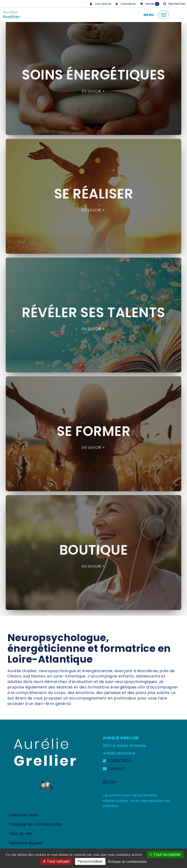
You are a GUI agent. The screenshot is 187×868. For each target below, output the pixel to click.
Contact (116, 769)
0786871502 (119, 761)
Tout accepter (165, 854)
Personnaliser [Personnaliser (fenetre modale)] (90, 861)
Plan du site (21, 834)
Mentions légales (26, 843)
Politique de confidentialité (36, 824)
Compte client (24, 815)
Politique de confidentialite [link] (127, 862)
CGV (110, 782)
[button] (174, 4)
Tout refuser (56, 861)
